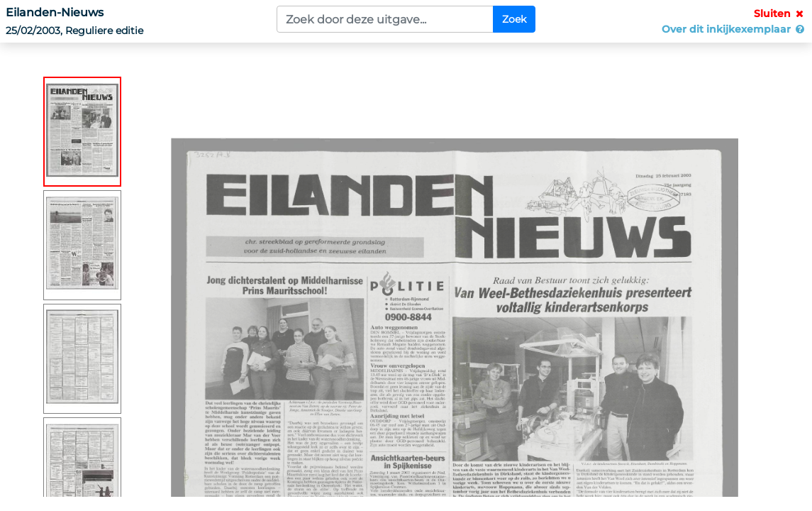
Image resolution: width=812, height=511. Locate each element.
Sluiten (780, 13)
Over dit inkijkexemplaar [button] (734, 29)
